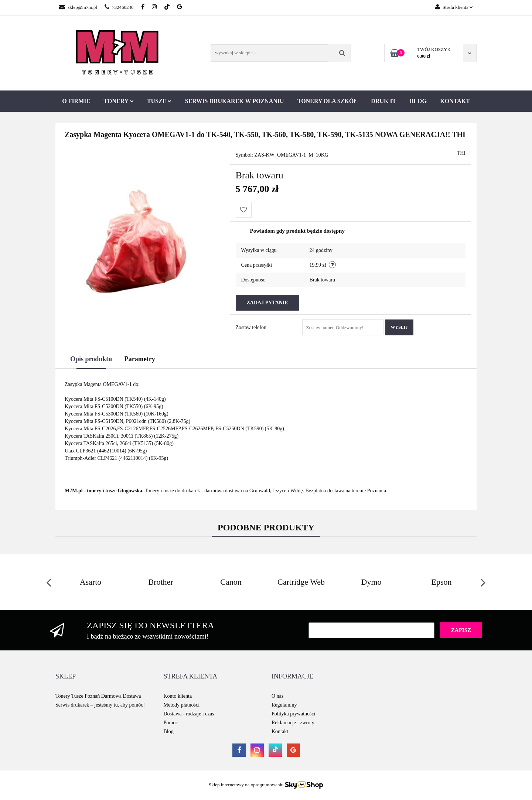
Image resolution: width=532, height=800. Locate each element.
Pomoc (171, 723)
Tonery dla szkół (328, 101)
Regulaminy (284, 705)
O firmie (76, 101)
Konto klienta (178, 696)
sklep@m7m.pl (78, 7)
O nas (277, 696)
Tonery (119, 101)
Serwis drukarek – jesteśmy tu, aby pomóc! (100, 705)
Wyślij (399, 327)
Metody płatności (182, 705)
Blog (418, 101)
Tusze (159, 101)
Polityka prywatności (294, 714)
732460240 (119, 7)
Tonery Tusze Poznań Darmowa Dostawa (98, 696)
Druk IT (383, 101)
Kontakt (455, 101)
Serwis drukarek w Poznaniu (235, 101)
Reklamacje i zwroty (293, 723)
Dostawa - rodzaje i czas (189, 714)
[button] (66, 677)
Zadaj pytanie (267, 303)
